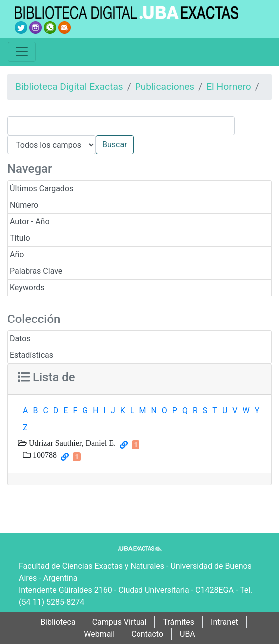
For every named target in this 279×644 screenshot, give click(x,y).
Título (20, 238)
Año (17, 254)
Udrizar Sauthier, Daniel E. (71, 443)
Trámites (179, 622)
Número (24, 205)
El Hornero (229, 86)
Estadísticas (32, 355)
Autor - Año (30, 222)
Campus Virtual (120, 622)
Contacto (147, 634)
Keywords (27, 287)
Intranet (224, 622)
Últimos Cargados (42, 189)
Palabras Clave (36, 271)
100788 (44, 455)
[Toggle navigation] (22, 52)
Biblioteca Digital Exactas (69, 86)
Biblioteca (58, 622)
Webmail (99, 634)
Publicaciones (165, 86)
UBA (188, 634)
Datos (20, 339)
